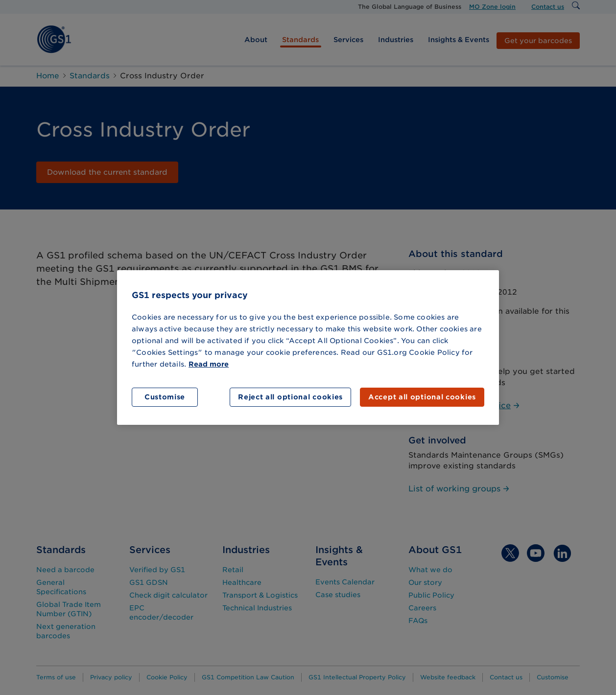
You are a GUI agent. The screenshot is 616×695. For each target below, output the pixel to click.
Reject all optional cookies (290, 397)
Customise (165, 397)
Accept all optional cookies (422, 397)
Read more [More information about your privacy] (209, 364)
